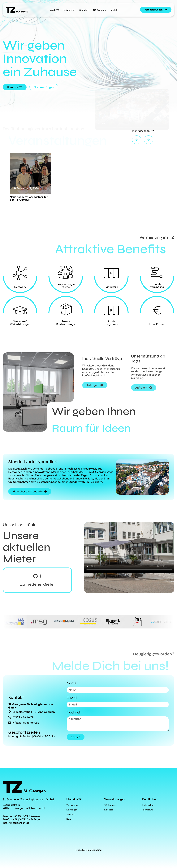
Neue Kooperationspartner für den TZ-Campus (29, 198)
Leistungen (69, 10)
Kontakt (114, 10)
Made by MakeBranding (88, 850)
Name (72, 683)
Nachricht (75, 712)
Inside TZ (54, 10)
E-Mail (72, 698)
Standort (84, 10)
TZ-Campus (99, 10)
